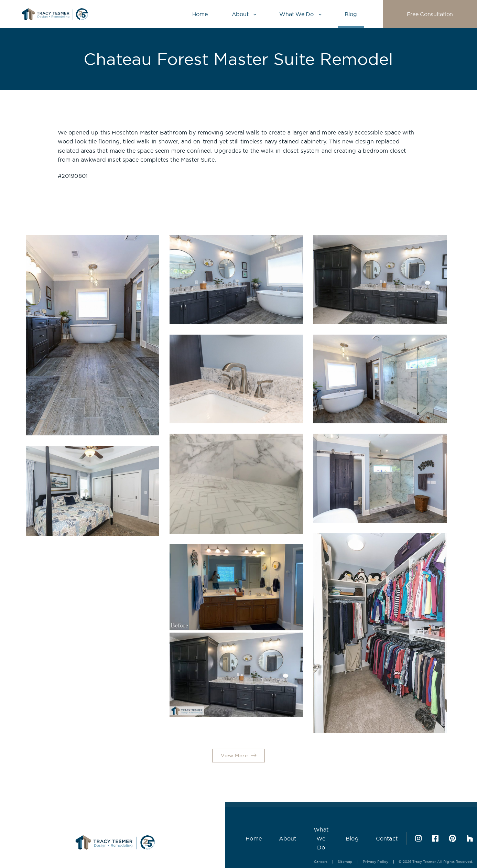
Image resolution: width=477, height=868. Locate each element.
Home (200, 14)
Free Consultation (430, 14)
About (240, 14)
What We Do (296, 14)
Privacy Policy (359, 847)
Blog (351, 14)
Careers (304, 847)
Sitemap (329, 847)
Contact (370, 831)
